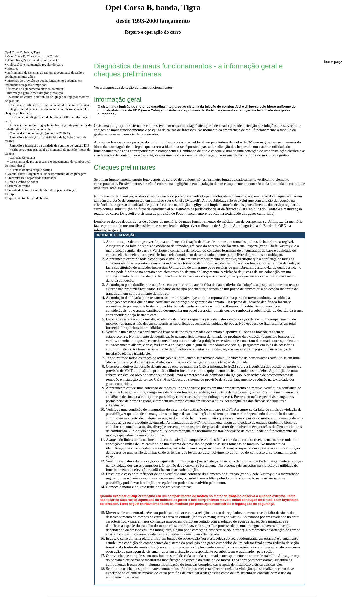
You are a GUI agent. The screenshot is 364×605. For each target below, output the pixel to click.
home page (333, 62)
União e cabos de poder (23, 182)
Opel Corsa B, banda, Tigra (22, 52)
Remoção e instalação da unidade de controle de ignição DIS (50, 145)
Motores (13, 68)
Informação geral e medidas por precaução (35, 93)
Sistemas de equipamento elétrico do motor (35, 89)
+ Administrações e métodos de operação (31, 60)
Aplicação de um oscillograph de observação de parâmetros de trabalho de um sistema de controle (48, 127)
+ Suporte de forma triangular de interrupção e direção (40, 190)
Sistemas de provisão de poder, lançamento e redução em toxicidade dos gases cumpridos (43, 83)
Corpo (12, 194)
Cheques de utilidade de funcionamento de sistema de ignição (50, 105)
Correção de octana (22, 158)
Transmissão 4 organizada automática (32, 178)
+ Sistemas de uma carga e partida (29, 170)
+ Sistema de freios (17, 186)
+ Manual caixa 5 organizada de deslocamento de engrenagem (45, 174)
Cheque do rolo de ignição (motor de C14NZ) (40, 133)
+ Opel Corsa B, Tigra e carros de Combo (32, 56)
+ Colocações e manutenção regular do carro (34, 64)
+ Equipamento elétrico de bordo (26, 198)
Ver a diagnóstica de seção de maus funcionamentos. (134, 87)
